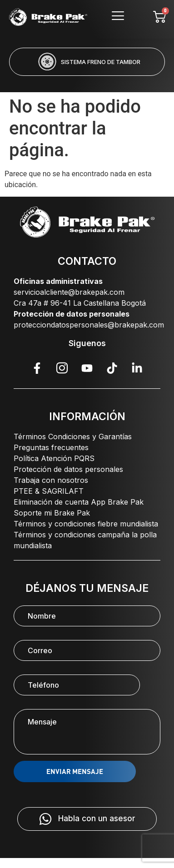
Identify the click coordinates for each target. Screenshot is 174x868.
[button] (50, 82)
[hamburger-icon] (118, 17)
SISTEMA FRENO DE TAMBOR (101, 62)
